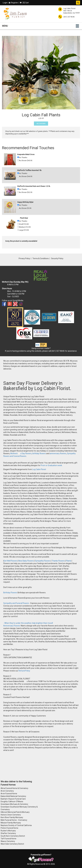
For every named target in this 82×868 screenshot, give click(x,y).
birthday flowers (39, 453)
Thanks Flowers (58, 561)
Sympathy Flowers (43, 561)
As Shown (41, 124)
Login (5, 3)
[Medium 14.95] (18, 227)
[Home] (15, 14)
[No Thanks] (18, 157)
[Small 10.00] (18, 224)
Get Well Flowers (11, 561)
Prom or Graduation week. (52, 465)
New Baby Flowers (26, 561)
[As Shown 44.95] (18, 176)
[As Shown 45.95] (18, 160)
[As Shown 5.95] (18, 208)
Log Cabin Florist (39, 469)
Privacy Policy (24, 258)
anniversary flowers (58, 453)
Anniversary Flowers (12, 626)
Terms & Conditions (41, 258)
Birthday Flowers (10, 593)
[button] (78, 3)
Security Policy (57, 258)
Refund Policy (24, 671)
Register (14, 3)
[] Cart (24, 3)
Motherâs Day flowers (21, 453)
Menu (5, 26)
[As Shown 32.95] (18, 192)
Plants (69, 561)
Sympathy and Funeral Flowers (16, 603)
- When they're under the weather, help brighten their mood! (28, 623)
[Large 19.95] (18, 230)
